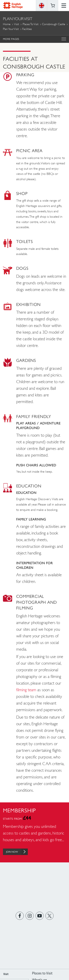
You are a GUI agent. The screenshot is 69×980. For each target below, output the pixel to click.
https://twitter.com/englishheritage (49, 916)
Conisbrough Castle (54, 24)
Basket (53, 6)
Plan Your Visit (11, 29)
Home (7, 24)
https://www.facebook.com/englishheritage (20, 916)
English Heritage (13, 5)
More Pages (11, 39)
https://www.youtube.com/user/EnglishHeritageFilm (39, 916)
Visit (16, 24)
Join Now (17, 852)
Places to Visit (31, 24)
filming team (26, 690)
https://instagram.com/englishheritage (30, 916)
